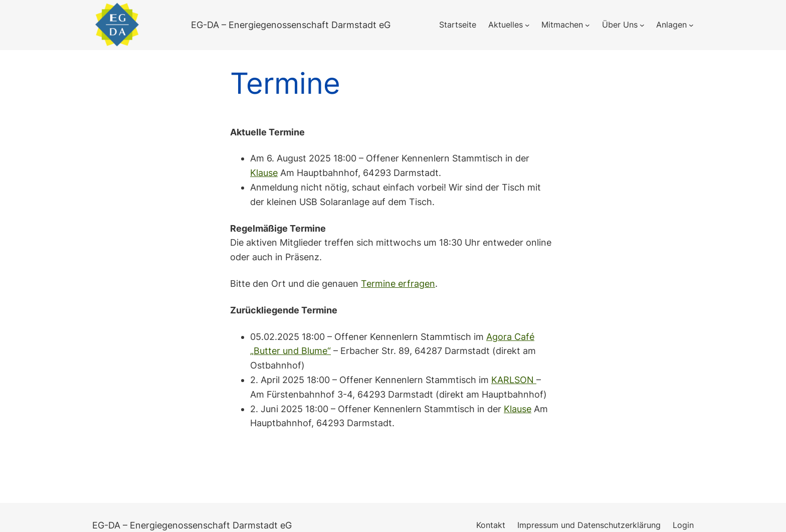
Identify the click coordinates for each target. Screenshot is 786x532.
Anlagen (671, 25)
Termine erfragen (398, 284)
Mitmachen (562, 25)
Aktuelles (506, 25)
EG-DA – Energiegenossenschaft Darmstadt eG (291, 25)
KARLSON (514, 380)
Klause (264, 173)
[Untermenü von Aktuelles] (527, 25)
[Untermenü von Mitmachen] (587, 25)
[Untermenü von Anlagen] (691, 25)
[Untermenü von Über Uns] (642, 25)
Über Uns (620, 25)
